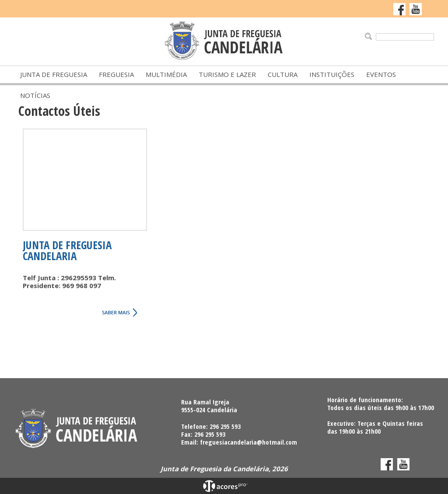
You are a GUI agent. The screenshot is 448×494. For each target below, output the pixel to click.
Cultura (283, 74)
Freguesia (116, 74)
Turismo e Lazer (227, 74)
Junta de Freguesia (54, 74)
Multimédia (166, 74)
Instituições (332, 74)
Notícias (35, 95)
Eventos (381, 74)
